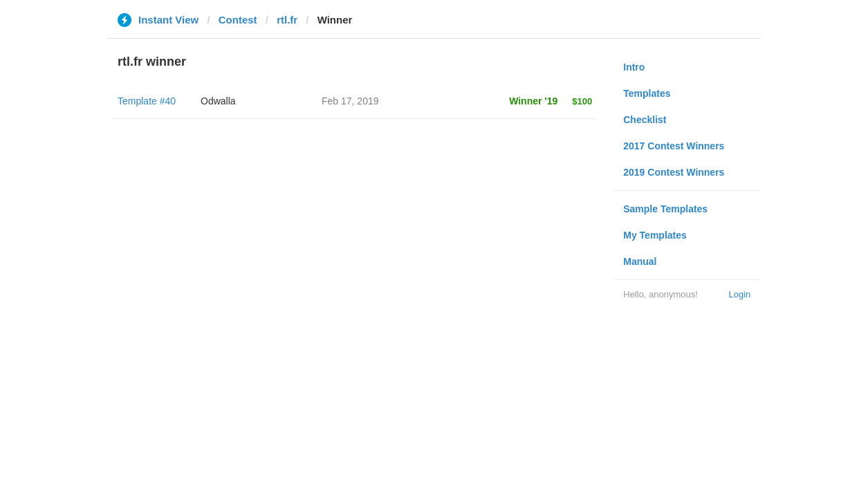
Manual (640, 261)
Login (739, 294)
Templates (647, 93)
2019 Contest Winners (674, 172)
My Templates (655, 235)
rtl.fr (287, 20)
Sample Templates (665, 209)
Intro (634, 67)
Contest (238, 20)
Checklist (645, 120)
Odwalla (218, 101)
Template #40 (147, 101)
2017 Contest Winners (674, 146)
